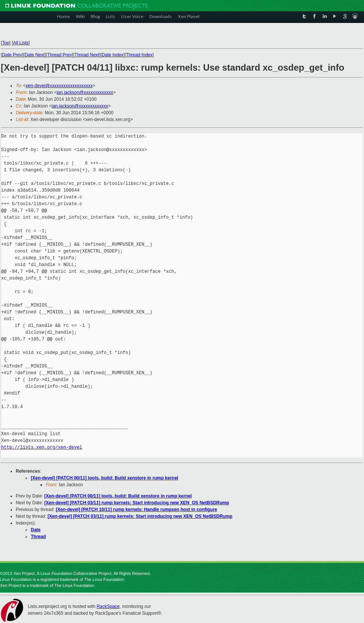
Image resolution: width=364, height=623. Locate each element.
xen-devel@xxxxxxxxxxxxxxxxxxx (59, 86)
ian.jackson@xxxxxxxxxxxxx (85, 92)
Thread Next (87, 55)
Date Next (34, 55)
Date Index (113, 55)
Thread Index (139, 55)
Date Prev (12, 55)
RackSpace (108, 606)
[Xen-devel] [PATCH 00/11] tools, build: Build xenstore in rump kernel (105, 478)
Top (5, 43)
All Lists (21, 43)
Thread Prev (59, 55)
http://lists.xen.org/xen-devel (42, 447)
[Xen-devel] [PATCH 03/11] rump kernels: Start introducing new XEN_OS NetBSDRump (137, 503)
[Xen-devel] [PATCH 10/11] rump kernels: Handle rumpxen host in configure (137, 510)
